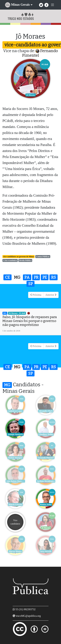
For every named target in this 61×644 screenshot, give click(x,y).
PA (27, 277)
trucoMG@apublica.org (28, 616)
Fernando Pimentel (46, 458)
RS (54, 277)
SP (30, 284)
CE (7, 277)
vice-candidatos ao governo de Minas (19, 257)
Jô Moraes (46, 528)
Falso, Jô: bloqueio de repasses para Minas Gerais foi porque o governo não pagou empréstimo (30, 321)
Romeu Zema (46, 505)
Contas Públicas (43, 257)
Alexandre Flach (46, 411)
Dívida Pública (25, 260)
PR (36, 277)
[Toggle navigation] (53, 5)
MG (17, 277)
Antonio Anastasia (15, 434)
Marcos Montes (15, 551)
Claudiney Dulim (46, 434)
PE (45, 277)
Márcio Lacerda (15, 505)
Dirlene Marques (15, 458)
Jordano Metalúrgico (46, 481)
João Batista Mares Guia (16, 481)
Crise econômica (10, 260)
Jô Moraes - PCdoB (17, 313)
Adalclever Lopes (15, 411)
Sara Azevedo (46, 551)
